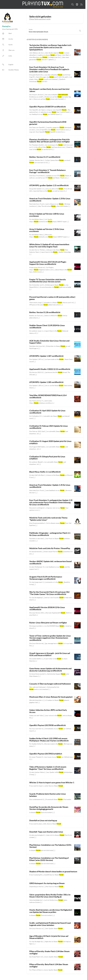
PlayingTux (6, 26)
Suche (31, 30)
